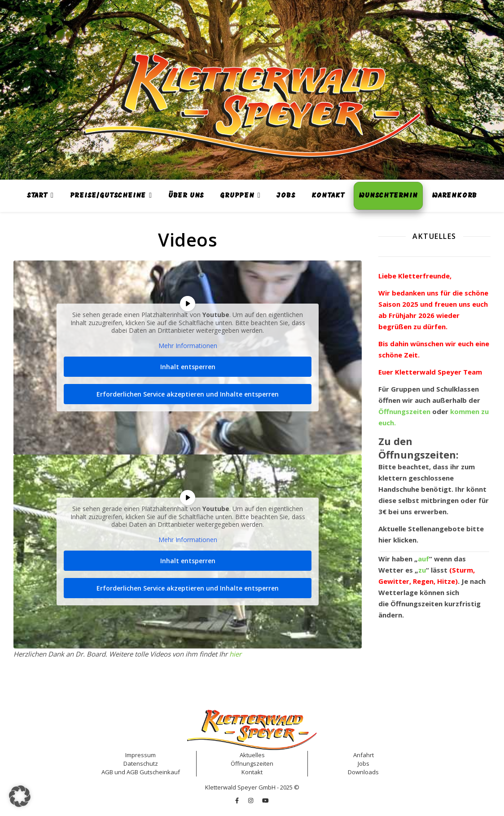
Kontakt (328, 196)
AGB (107, 772)
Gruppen (237, 196)
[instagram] (251, 800)
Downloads (363, 772)
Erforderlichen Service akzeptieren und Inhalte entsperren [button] (188, 394)
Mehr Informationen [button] (188, 346)
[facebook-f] (238, 800)
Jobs (286, 196)
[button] (20, 796)
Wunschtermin (388, 196)
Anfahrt (364, 755)
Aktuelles (252, 755)
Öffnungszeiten (416, 604)
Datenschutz (141, 763)
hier (235, 654)
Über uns (186, 196)
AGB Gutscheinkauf (153, 772)
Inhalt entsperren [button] (188, 367)
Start (37, 196)
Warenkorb (454, 196)
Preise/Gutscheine (108, 196)
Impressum (140, 755)
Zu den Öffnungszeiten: (419, 448)
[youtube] (265, 800)
